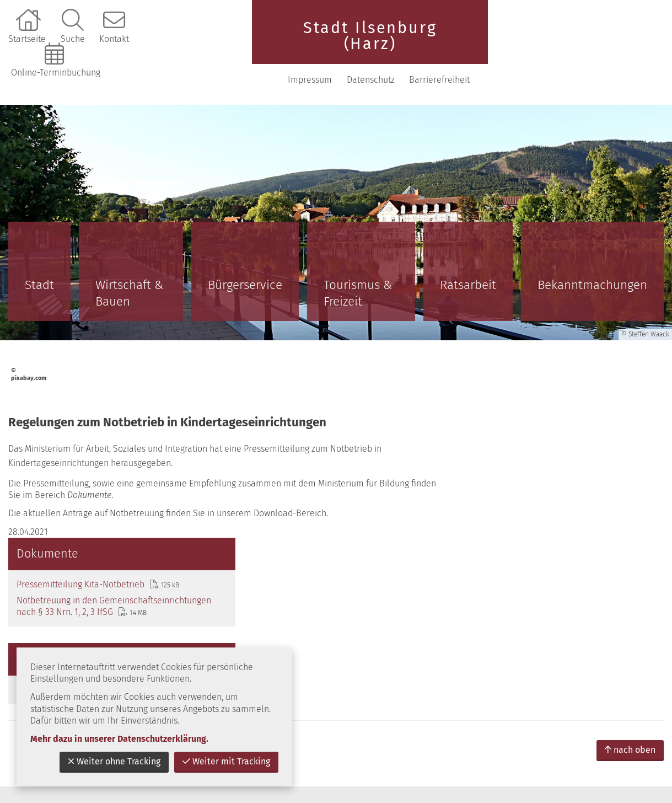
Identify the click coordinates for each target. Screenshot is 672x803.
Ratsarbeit (468, 249)
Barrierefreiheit (623, 44)
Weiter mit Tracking (226, 761)
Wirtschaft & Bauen (129, 257)
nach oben (630, 548)
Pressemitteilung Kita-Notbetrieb (529, 367)
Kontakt (114, 39)
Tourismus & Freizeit (358, 257)
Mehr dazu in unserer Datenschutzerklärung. (119, 739)
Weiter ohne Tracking (114, 761)
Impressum (494, 44)
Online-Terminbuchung (56, 73)
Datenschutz (555, 44)
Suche (73, 39)
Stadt (39, 249)
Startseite (27, 39)
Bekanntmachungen (592, 249)
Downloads (504, 484)
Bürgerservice (245, 249)
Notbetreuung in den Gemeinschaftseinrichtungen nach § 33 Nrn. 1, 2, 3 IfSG (558, 395)
